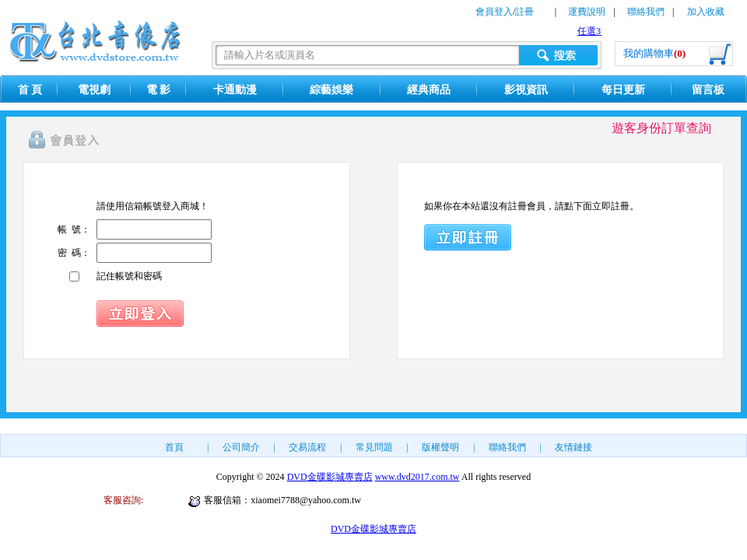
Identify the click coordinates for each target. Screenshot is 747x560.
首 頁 (30, 90)
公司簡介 (241, 447)
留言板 (708, 90)
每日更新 (623, 90)
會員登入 (494, 12)
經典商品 (429, 90)
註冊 (524, 12)
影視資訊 (526, 90)
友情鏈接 (573, 447)
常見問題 (374, 447)
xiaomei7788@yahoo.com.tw (306, 500)
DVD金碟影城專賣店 (330, 477)
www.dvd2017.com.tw (417, 477)
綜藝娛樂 (331, 90)
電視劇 (94, 90)
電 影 (159, 90)
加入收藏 (706, 12)
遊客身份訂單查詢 (661, 128)
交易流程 (307, 447)
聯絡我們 (646, 12)
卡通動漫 (235, 90)
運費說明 (587, 12)
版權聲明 (440, 447)
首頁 (174, 447)
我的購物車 (654, 53)
